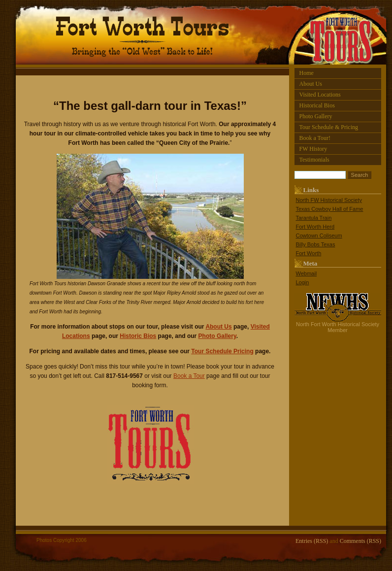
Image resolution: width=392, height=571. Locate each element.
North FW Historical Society (329, 200)
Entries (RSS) (312, 541)
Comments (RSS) (360, 541)
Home (307, 73)
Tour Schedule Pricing (222, 351)
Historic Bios (138, 336)
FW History (313, 149)
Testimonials (314, 160)
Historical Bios (317, 105)
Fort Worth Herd (315, 227)
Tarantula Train (314, 218)
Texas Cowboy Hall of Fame (330, 209)
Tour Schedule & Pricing (329, 127)
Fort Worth (309, 253)
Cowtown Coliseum (319, 235)
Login (303, 282)
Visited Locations (320, 95)
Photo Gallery (316, 116)
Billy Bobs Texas (316, 244)
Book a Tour (189, 376)
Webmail (307, 273)
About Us (311, 84)
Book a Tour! (315, 138)
